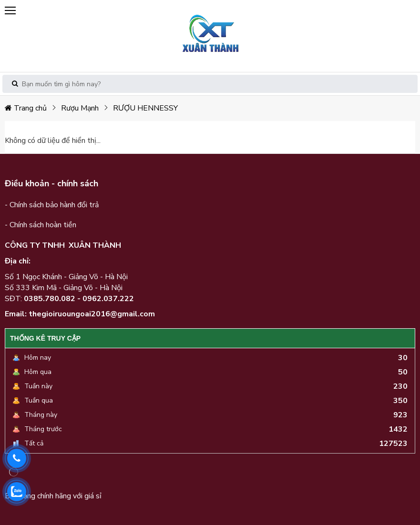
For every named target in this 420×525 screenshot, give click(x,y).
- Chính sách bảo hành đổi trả (52, 205)
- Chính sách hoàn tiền (41, 225)
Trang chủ (26, 108)
